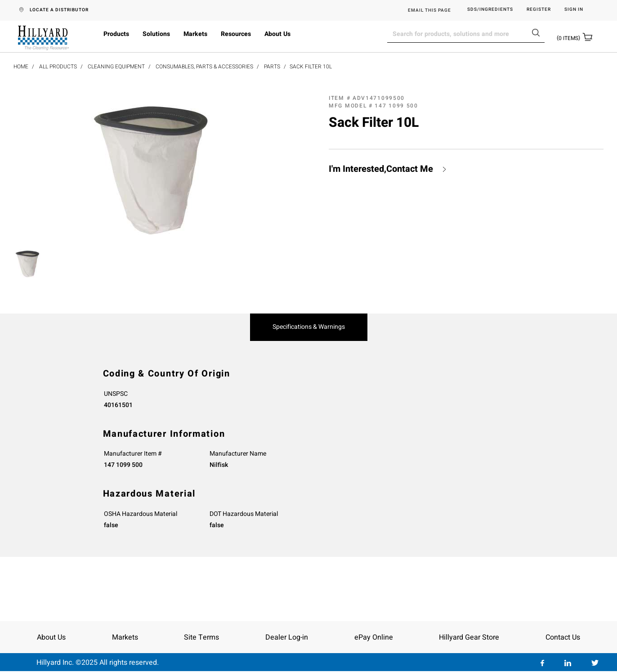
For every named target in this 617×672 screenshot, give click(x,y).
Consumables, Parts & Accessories (204, 67)
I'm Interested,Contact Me (381, 169)
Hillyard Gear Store (469, 637)
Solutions (156, 34)
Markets (195, 34)
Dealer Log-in (287, 637)
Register (539, 10)
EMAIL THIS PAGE (429, 10)
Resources (236, 34)
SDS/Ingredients (490, 10)
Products (116, 34)
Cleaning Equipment (116, 67)
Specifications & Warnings (309, 327)
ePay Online (374, 637)
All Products (58, 67)
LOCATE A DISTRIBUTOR (59, 10)
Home (21, 67)
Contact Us (563, 637)
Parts (272, 67)
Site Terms (201, 637)
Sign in (574, 10)
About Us (277, 34)
